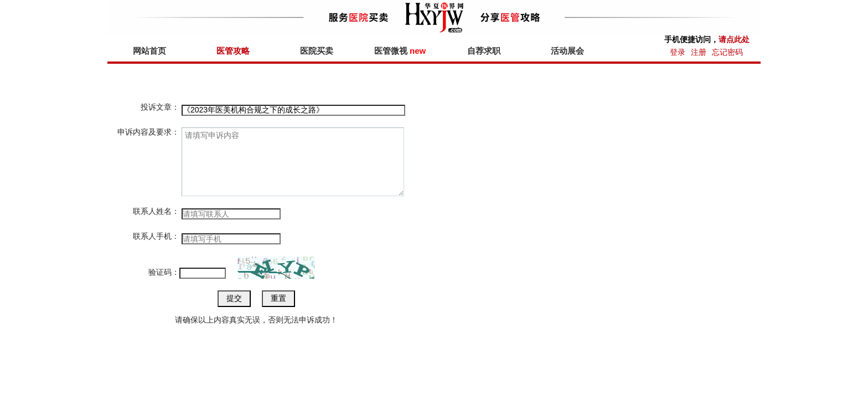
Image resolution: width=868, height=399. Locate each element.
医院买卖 (317, 51)
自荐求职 (484, 51)
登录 (678, 52)
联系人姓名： (156, 211)
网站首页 (149, 51)
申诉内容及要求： (148, 132)
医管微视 (400, 51)
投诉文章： (160, 107)
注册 (699, 52)
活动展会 (567, 51)
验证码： (164, 272)
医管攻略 (233, 51)
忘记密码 (727, 52)
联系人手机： (156, 236)
